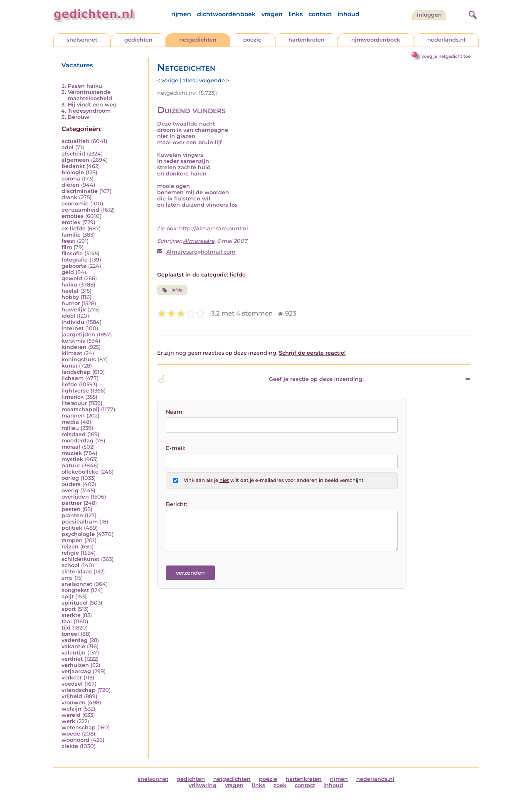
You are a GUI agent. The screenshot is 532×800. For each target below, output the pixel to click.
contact (320, 14)
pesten (71, 509)
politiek (72, 528)
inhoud (349, 14)
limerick (73, 397)
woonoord (75, 740)
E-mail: (176, 448)
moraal (71, 447)
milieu (70, 428)
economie (75, 204)
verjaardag (76, 671)
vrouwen (74, 702)
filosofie (72, 253)
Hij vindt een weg (92, 105)
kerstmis (73, 341)
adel (68, 147)
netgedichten (198, 40)
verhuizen (75, 665)
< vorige (168, 80)
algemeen (75, 160)
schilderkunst (80, 559)
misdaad (74, 434)
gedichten (138, 40)
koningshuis (79, 359)
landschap (76, 372)
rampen (72, 540)
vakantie (73, 646)
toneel (70, 634)
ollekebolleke (80, 472)
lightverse (75, 391)
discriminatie (80, 191)
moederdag (78, 441)
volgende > (214, 80)
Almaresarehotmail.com (201, 252)
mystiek (72, 459)
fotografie (75, 260)
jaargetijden (78, 335)
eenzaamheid (80, 210)
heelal (70, 291)
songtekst (75, 590)
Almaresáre (199, 241)
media (70, 422)
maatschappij (80, 409)
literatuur (74, 403)
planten (72, 515)
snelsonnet (82, 40)
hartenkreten (307, 40)
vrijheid (72, 696)
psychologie (78, 534)
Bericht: (176, 504)
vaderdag (75, 640)
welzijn (71, 709)
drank (69, 197)
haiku (69, 285)
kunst (69, 366)
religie (70, 553)
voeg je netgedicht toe (446, 56)
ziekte (70, 746)
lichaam (73, 378)
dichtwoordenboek (226, 14)
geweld (72, 278)
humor (71, 303)
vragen (272, 14)
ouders (71, 484)
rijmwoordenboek (376, 40)
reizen (70, 547)
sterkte (71, 615)
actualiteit (75, 141)
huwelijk (74, 310)
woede (71, 734)
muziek (72, 453)
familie (71, 235)
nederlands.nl (446, 40)
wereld (71, 715)
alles (189, 80)
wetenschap (79, 727)
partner (72, 503)
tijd (66, 628)
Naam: (175, 412)
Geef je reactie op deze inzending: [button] (260, 379)
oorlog (70, 478)
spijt (68, 596)
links (296, 14)
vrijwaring (203, 785)
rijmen (181, 14)
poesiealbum (80, 522)
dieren (70, 185)
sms (67, 578)
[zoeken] (472, 14)
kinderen (74, 347)
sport (69, 609)
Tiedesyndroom (89, 111)
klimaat (72, 353)
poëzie (252, 40)
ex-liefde (74, 228)
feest (68, 241)
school (70, 565)
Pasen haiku (85, 86)
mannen (73, 416)
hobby (70, 297)
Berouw (79, 117)
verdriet (72, 659)
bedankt (73, 166)
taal (67, 621)
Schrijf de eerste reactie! (312, 353)
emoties (73, 216)
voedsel (72, 684)
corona (71, 179)
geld (68, 272)
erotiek (71, 222)
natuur (71, 465)
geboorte (74, 266)
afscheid (73, 154)
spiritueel (75, 603)
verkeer (72, 678)
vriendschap (79, 690)
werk (68, 721)
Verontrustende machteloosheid (90, 95)
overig (70, 490)
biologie (73, 172)
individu (73, 322)
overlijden (75, 497)
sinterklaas (77, 572)
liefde (69, 384)
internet (73, 328)
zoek (280, 785)
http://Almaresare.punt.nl (214, 228)
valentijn (74, 653)
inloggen (429, 15)
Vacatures (77, 65)
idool (68, 316)
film (67, 247)
